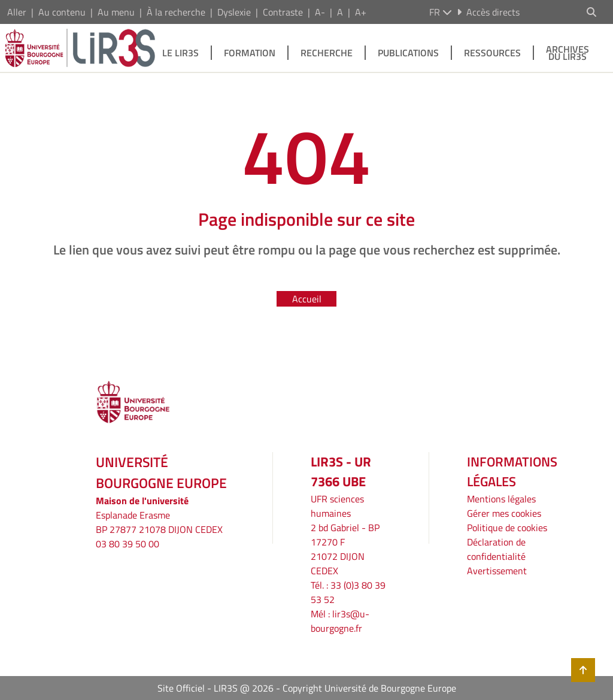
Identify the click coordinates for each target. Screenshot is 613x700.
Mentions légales (501, 499)
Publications (408, 53)
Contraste (283, 12)
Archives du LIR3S (568, 53)
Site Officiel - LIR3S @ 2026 (216, 688)
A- (320, 12)
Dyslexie (234, 12)
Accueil (307, 299)
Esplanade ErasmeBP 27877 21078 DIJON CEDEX (159, 522)
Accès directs (488, 12)
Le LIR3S (180, 53)
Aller (17, 12)
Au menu (116, 12)
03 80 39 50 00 (128, 544)
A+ (361, 12)
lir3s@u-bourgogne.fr (340, 621)
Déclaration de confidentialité (496, 549)
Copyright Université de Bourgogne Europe (369, 688)
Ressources (492, 53)
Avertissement (497, 571)
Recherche (327, 53)
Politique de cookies (507, 528)
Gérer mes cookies (504, 513)
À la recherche (176, 12)
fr (441, 12)
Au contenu (62, 12)
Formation (250, 53)
